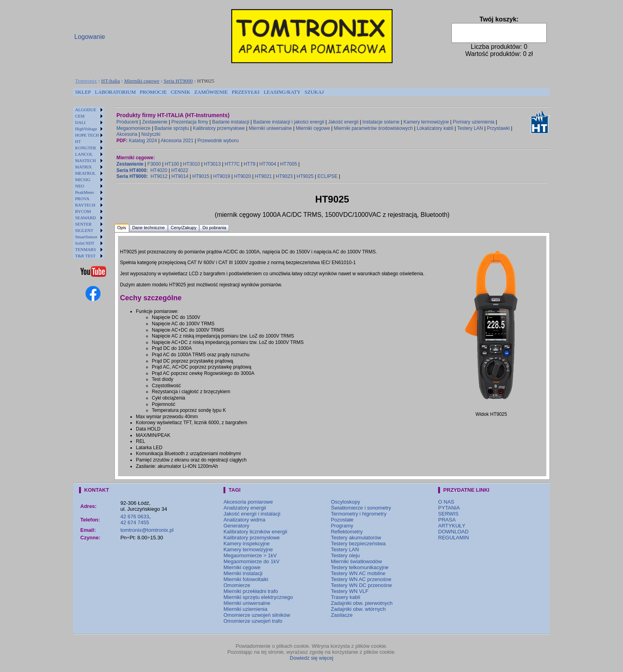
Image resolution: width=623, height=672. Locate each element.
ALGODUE (86, 110)
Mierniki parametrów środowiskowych (373, 128)
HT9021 (264, 176)
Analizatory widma (244, 520)
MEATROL (85, 173)
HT (78, 141)
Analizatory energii (245, 508)
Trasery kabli (346, 597)
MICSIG (83, 180)
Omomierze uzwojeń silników (257, 615)
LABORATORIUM (115, 92)
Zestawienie (155, 122)
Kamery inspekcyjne (246, 544)
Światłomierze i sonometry (361, 508)
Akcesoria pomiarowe (248, 502)
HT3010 (191, 164)
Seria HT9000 (178, 81)
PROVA (82, 199)
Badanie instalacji (231, 122)
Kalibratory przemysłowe (219, 128)
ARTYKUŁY (452, 526)
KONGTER (86, 148)
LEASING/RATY (282, 92)
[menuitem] (83, 92)
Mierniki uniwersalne (270, 128)
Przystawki (498, 128)
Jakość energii (343, 122)
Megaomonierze (133, 128)
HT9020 (243, 176)
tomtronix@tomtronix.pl (147, 530)
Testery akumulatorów (356, 538)
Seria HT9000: (132, 176)
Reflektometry (347, 532)
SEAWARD (85, 218)
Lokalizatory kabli (435, 128)
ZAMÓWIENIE (211, 92)
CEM (80, 116)
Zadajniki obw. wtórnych (358, 609)
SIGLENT (84, 230)
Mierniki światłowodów (357, 561)
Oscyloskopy (346, 502)
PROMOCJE (153, 92)
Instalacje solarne (381, 122)
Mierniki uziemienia (245, 609)
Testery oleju (345, 555)
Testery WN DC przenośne (362, 585)
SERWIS (448, 514)
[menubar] (199, 92)
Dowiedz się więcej (311, 658)
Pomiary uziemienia (474, 122)
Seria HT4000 (131, 170)
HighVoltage (86, 129)
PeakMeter (85, 192)
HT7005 (289, 164)
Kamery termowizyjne (426, 122)
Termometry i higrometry (359, 514)
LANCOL (84, 154)
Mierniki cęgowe (142, 81)
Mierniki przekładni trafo (251, 591)
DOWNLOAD (454, 532)
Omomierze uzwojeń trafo (253, 621)
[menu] (89, 183)
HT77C (232, 164)
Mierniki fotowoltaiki (246, 579)
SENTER (83, 224)
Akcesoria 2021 (177, 141)
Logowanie (90, 37)
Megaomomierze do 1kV (251, 561)
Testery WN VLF (350, 591)
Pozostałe (342, 520)
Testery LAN (470, 128)
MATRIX (83, 167)
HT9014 (180, 176)
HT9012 (159, 176)
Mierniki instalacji (243, 573)
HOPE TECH (87, 135)
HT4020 (159, 170)
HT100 (172, 164)
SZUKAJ (314, 92)
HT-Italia (111, 81)
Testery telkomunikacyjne (360, 567)
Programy (342, 526)
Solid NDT (85, 243)
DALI (80, 122)
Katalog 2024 (143, 141)
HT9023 (284, 176)
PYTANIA (449, 508)
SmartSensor (86, 237)
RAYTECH (85, 205)
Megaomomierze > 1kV (250, 555)
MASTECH (86, 160)
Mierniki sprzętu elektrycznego (258, 597)
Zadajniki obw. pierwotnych (362, 603)
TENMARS (86, 249)
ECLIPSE (328, 176)
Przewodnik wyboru (218, 141)
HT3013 (212, 164)
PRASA (447, 520)
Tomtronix (86, 81)
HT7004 (268, 164)
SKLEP (83, 92)
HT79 (249, 164)
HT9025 (305, 176)
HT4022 (180, 170)
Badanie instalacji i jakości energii (289, 122)
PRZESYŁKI (246, 92)
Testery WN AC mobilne (358, 573)
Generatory (236, 526)
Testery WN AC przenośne (361, 579)
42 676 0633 (135, 517)
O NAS (446, 502)
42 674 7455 (135, 522)
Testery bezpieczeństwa (358, 544)
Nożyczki (151, 134)
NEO (80, 186)
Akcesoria (127, 134)
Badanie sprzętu (172, 128)
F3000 (154, 164)
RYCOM (83, 211)
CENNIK (181, 92)
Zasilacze (342, 615)
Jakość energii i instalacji (252, 514)
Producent (127, 122)
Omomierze (237, 585)
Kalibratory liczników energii (255, 532)
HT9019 (222, 176)
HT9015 (201, 176)
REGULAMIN (454, 538)
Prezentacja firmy (190, 122)
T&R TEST (85, 256)
